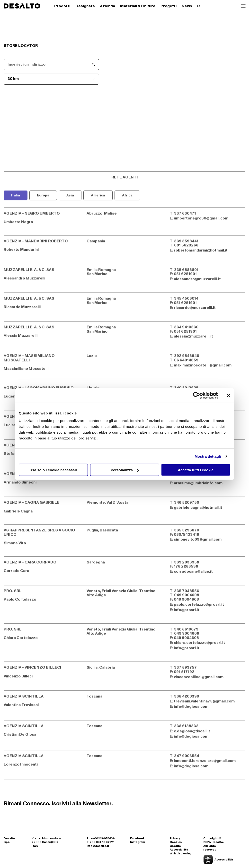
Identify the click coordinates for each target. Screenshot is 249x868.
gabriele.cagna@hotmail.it (198, 510)
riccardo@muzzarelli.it (195, 310)
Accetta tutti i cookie (196, 470)
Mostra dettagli (208, 456)
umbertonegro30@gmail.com (201, 221)
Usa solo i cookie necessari (53, 470)
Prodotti (62, 6)
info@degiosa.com (191, 709)
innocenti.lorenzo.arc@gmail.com (205, 763)
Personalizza (125, 470)
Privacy (175, 839)
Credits (175, 846)
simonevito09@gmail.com (198, 542)
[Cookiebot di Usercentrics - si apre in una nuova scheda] (197, 395)
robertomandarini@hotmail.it (201, 252)
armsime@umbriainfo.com (198, 485)
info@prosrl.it (187, 612)
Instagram (138, 842)
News (187, 6)
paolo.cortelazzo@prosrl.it (199, 607)
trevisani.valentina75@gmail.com (204, 703)
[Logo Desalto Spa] (22, 6)
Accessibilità (179, 850)
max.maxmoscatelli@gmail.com (203, 367)
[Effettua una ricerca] (199, 6)
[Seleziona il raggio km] (51, 79)
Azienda (107, 6)
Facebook (137, 839)
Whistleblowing (181, 854)
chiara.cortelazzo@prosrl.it (199, 645)
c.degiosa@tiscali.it (192, 733)
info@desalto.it (98, 846)
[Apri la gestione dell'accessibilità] (216, 859)
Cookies (176, 842)
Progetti (169, 6)
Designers (85, 6)
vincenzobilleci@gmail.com (199, 679)
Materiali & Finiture (138, 6)
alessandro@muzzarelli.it (197, 281)
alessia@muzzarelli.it (193, 338)
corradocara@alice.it (193, 574)
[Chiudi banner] (229, 395)
